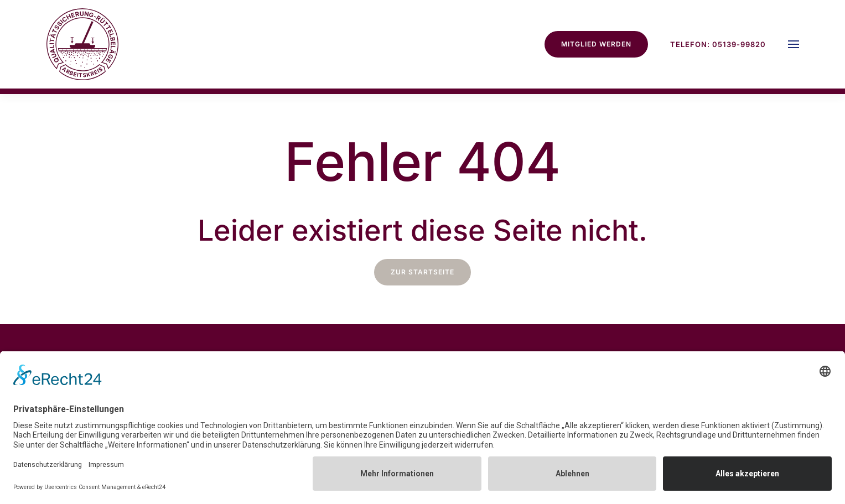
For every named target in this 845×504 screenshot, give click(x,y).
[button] (794, 44)
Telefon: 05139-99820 (718, 44)
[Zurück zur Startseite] (82, 44)
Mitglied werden (596, 44)
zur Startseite (422, 272)
